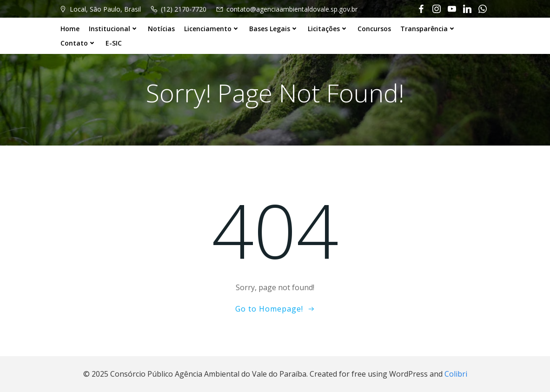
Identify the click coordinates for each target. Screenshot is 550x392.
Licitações (328, 29)
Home (70, 29)
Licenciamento (212, 29)
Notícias (161, 29)
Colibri (456, 374)
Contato (78, 43)
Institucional (114, 29)
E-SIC (114, 43)
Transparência (428, 29)
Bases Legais (274, 29)
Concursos (374, 29)
